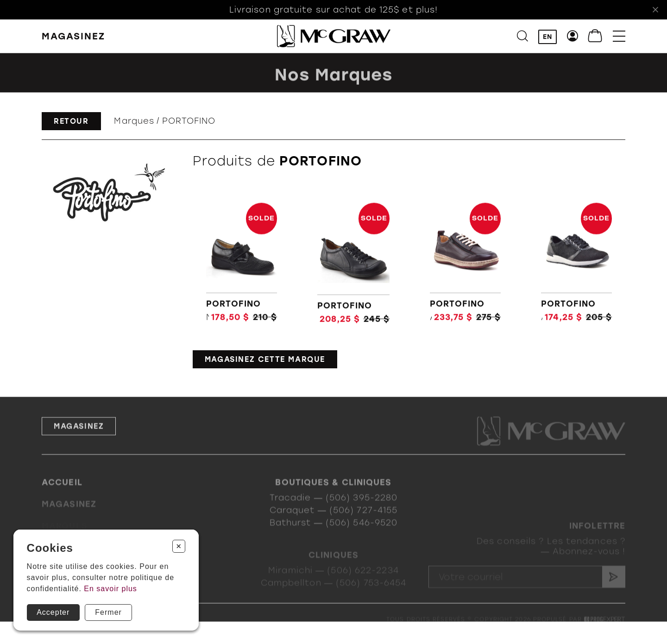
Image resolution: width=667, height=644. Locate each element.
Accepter (53, 612)
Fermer (108, 612)
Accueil (62, 492)
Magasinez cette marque (265, 359)
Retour (71, 121)
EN (547, 37)
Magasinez (79, 438)
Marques (134, 121)
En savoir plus (110, 589)
